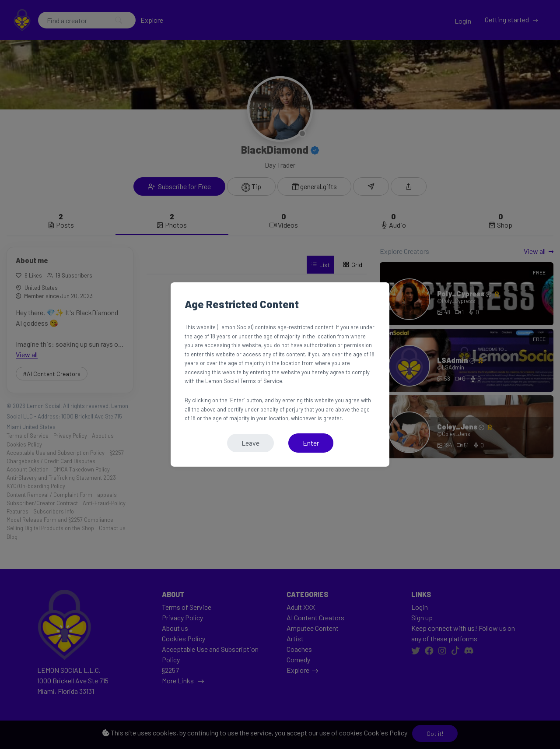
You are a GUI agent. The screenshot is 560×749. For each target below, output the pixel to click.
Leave (250, 443)
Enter (311, 443)
